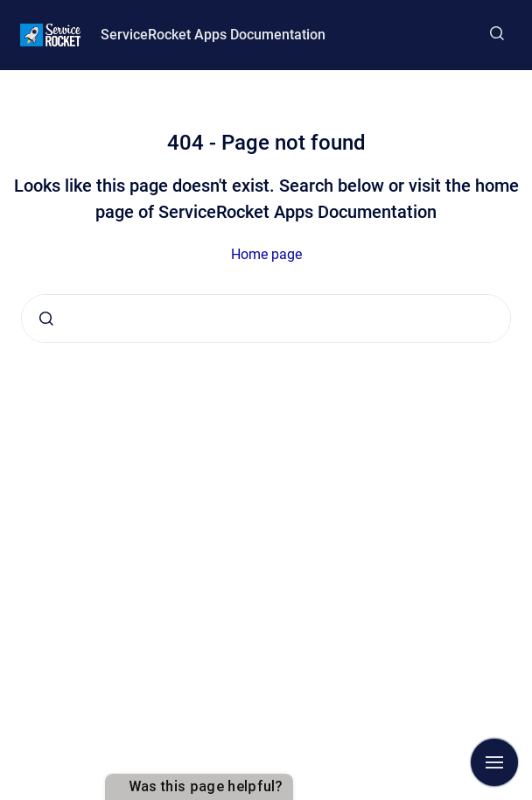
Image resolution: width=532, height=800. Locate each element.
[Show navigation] (494, 762)
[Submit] (46, 319)
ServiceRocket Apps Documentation (213, 35)
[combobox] (266, 319)
